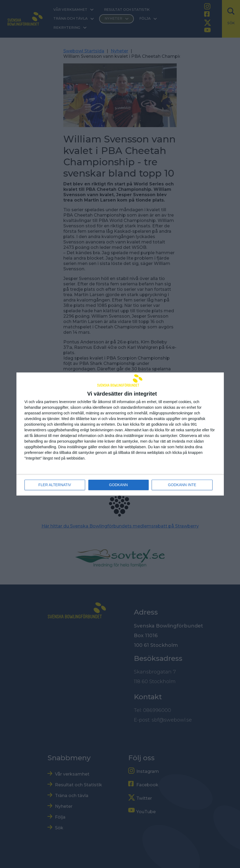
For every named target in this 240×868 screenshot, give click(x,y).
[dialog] (120, 434)
